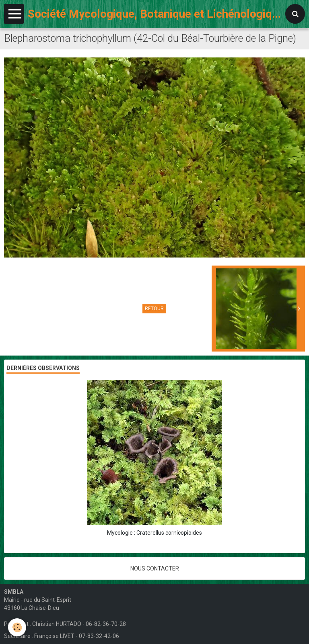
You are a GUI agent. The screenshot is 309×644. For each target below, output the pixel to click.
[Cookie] (17, 627)
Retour (154, 309)
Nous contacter (155, 568)
